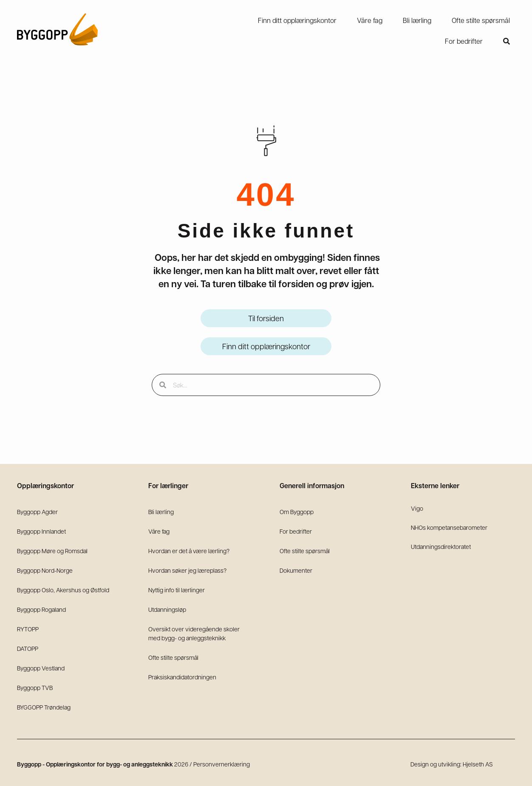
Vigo (417, 508)
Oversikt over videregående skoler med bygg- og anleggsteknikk (194, 633)
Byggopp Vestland (41, 668)
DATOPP (28, 648)
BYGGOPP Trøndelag (44, 707)
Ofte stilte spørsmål (173, 657)
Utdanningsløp (167, 609)
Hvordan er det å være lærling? (189, 551)
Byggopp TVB (35, 687)
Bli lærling (161, 512)
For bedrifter (296, 531)
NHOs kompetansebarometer (449, 527)
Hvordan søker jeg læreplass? (187, 570)
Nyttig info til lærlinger (177, 590)
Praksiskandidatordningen (182, 677)
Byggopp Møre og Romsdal (52, 551)
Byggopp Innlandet (41, 531)
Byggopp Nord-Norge (45, 570)
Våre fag (159, 531)
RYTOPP (28, 629)
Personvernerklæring (222, 764)
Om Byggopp (297, 512)
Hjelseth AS (478, 764)
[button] (507, 41)
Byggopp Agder (37, 512)
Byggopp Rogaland (41, 609)
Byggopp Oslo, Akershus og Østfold (63, 590)
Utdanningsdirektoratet (441, 546)
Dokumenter (296, 570)
